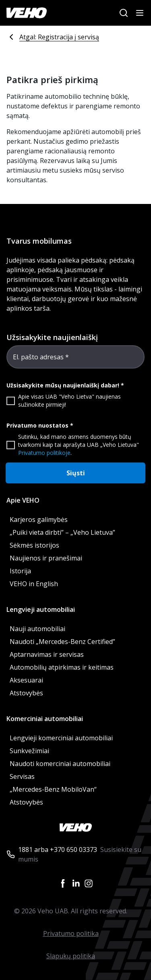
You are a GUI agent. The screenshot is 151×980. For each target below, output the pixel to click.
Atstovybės (26, 693)
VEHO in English (34, 584)
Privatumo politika (71, 933)
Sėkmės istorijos (34, 545)
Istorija (20, 571)
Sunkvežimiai (29, 751)
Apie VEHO (23, 500)
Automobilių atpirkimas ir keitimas (62, 667)
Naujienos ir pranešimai (46, 558)
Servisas (22, 776)
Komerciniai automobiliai (45, 719)
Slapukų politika (71, 956)
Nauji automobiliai (37, 629)
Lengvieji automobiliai (41, 609)
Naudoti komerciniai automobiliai (60, 764)
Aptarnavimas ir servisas (47, 654)
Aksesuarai (26, 680)
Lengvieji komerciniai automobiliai (61, 738)
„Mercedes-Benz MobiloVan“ (53, 789)
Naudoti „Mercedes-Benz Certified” (62, 642)
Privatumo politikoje (44, 453)
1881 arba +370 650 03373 (58, 850)
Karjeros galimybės (39, 520)
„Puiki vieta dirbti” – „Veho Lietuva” (62, 532)
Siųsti (76, 473)
